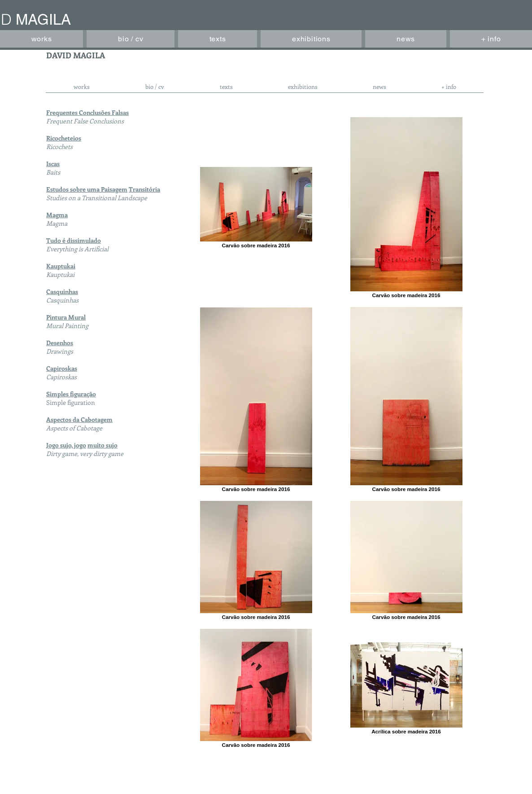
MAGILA (43, 19)
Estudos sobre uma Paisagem (87, 189)
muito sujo (102, 445)
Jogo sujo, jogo (66, 445)
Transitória (144, 189)
